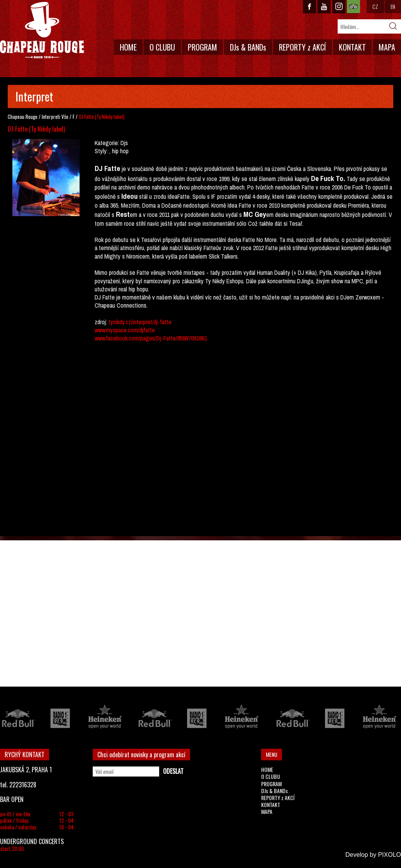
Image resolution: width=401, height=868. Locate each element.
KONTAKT (352, 47)
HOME (128, 47)
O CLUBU (162, 47)
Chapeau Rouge (23, 117)
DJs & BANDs (248, 47)
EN (393, 6)
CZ (375, 6)
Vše (65, 117)
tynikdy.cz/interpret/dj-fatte (140, 322)
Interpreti (51, 117)
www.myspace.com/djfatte (125, 330)
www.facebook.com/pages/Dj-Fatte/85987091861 (151, 338)
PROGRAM (202, 47)
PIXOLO (389, 855)
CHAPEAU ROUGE (42, 30)
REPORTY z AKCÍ (302, 47)
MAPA (387, 47)
